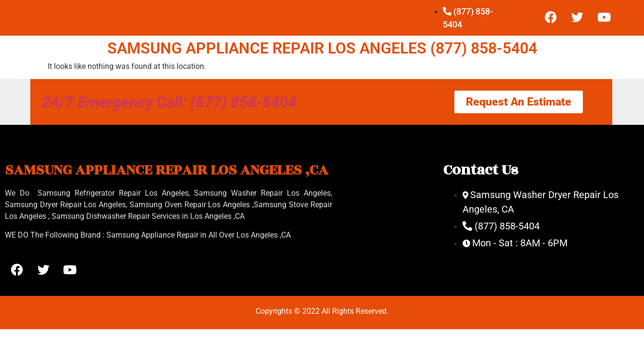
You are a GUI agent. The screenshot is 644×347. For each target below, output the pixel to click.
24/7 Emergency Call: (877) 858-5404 (169, 102)
